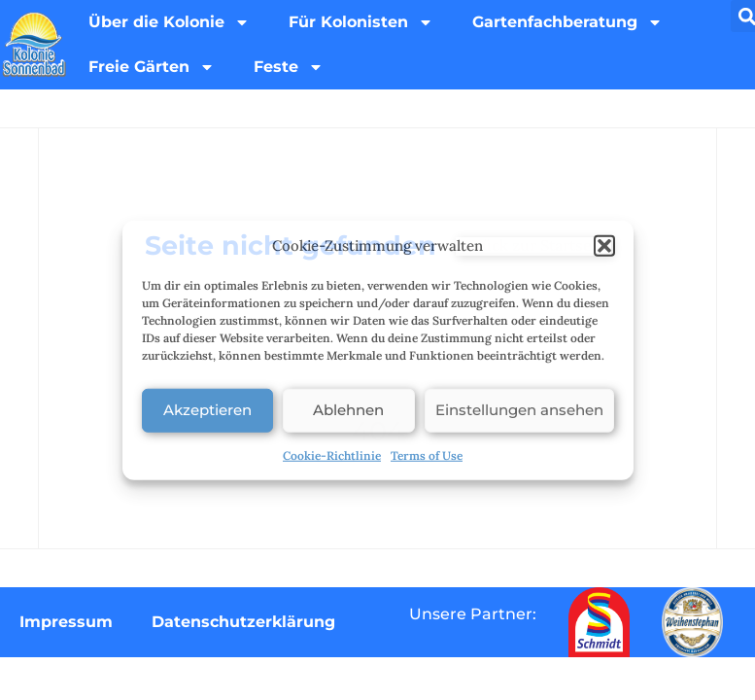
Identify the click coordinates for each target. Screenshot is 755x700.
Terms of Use (427, 455)
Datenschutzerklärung (243, 622)
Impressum (66, 622)
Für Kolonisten (361, 22)
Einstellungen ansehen (519, 410)
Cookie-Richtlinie (332, 455)
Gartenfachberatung (567, 22)
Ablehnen (348, 410)
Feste (289, 67)
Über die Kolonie (169, 22)
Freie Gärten (152, 67)
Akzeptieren (207, 410)
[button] (604, 246)
